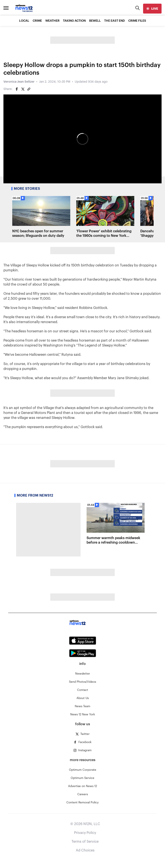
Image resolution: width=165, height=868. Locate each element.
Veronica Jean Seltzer (19, 82)
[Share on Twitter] (23, 89)
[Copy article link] (29, 89)
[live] (152, 9)
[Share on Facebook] (17, 89)
